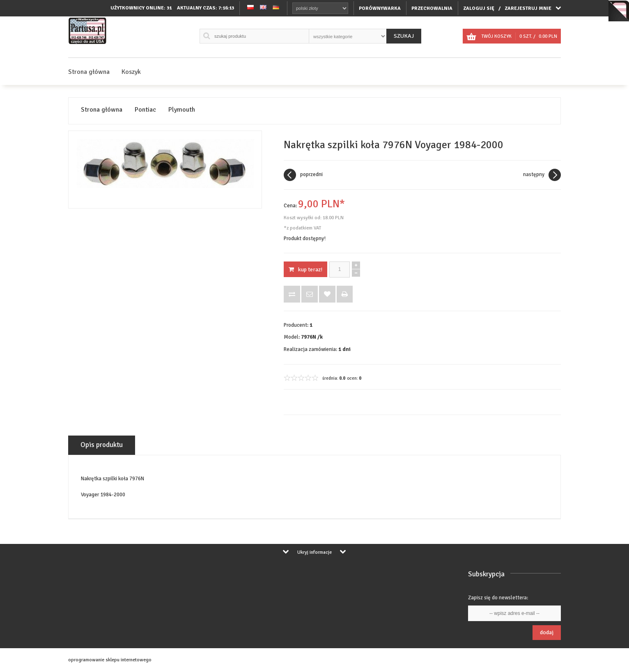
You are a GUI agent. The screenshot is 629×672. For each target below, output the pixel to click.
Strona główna (89, 72)
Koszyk (131, 72)
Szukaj (404, 36)
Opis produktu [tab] (102, 445)
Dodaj (547, 632)
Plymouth (182, 110)
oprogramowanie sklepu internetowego (110, 660)
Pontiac (145, 110)
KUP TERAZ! (305, 269)
